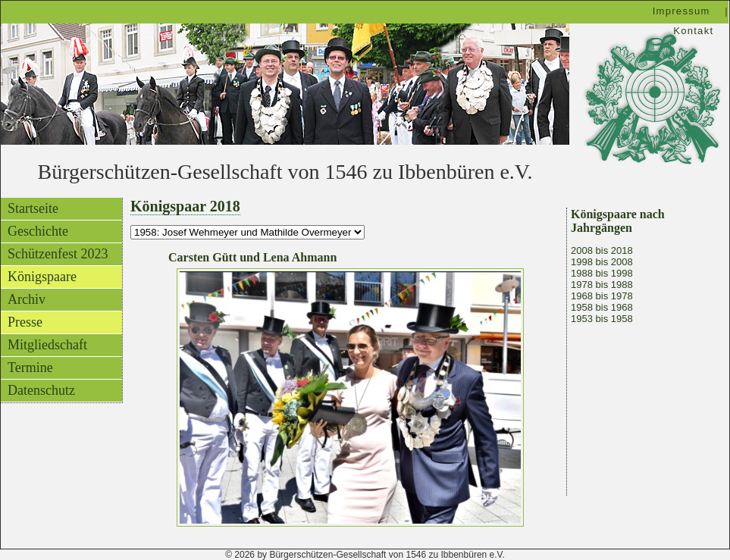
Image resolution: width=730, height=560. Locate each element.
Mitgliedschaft (47, 345)
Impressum (681, 11)
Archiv (27, 299)
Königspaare (42, 277)
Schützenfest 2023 (58, 254)
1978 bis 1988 (602, 285)
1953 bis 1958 (602, 319)
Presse (25, 322)
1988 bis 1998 (602, 273)
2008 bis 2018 (602, 250)
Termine (30, 368)
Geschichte (38, 231)
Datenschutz (41, 390)
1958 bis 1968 (602, 307)
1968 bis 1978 (602, 296)
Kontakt (693, 31)
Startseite (33, 208)
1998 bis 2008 (602, 262)
